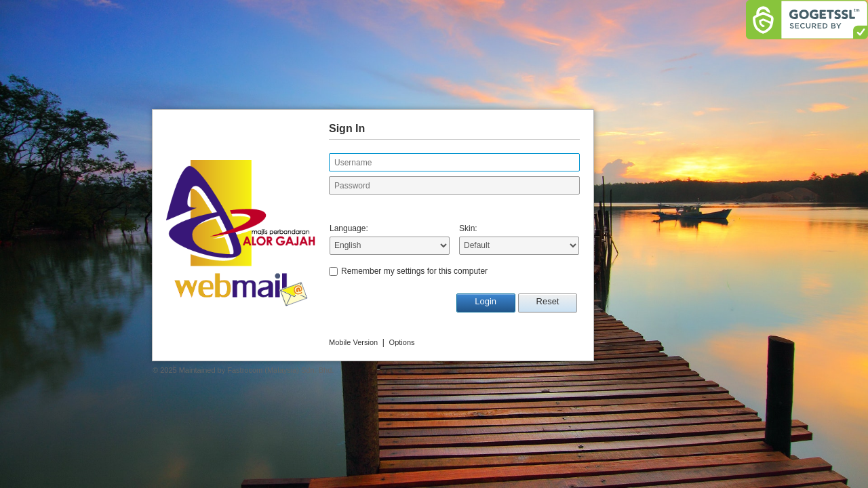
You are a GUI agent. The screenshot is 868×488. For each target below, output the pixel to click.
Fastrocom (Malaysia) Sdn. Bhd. (280, 370)
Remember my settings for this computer (414, 271)
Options (402, 342)
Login (486, 301)
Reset (548, 301)
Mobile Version (353, 342)
